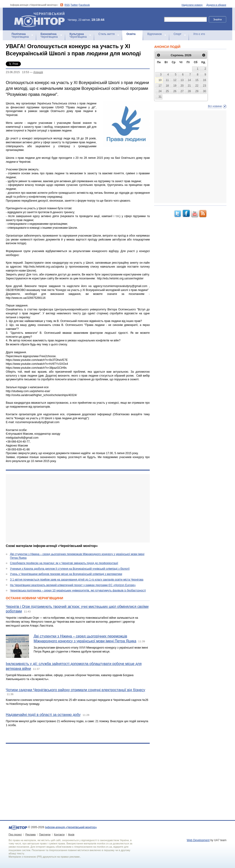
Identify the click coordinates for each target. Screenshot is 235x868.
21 (189, 86)
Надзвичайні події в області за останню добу (43, 715)
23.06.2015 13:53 (17, 72)
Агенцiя (38, 72)
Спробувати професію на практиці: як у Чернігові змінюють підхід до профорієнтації (64, 563)
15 (197, 80)
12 (175, 80)
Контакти (59, 834)
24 (160, 91)
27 (182, 91)
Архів (71, 834)
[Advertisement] (78, 508)
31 (160, 97)
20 (182, 86)
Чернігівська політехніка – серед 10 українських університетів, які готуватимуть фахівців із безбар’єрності (78, 590)
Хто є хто (199, 34)
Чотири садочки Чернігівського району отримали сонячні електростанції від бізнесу (75, 690)
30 (205, 91)
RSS (67, 5)
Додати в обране (216, 5)
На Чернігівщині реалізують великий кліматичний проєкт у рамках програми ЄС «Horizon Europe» (73, 585)
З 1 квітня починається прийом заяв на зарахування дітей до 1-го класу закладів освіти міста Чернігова (77, 580)
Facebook (84, 5)
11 (167, 80)
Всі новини (215, 106)
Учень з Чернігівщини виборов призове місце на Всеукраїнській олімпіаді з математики (66, 574)
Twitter (74, 5)
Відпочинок (155, 34)
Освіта (131, 34)
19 (175, 86)
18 (167, 86)
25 (167, 91)
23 (205, 86)
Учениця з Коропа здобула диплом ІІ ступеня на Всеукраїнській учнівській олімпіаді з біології (70, 569)
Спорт (178, 34)
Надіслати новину (192, 5)
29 (197, 91)
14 (189, 80)
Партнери (45, 834)
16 (205, 80)
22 (197, 86)
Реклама (30, 834)
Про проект (15, 834)
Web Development (198, 840)
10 (160, 80)
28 (189, 91)
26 (175, 91)
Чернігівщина (20, 35)
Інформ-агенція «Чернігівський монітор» (41, 19)
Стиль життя (107, 34)
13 (182, 80)
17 (160, 86)
